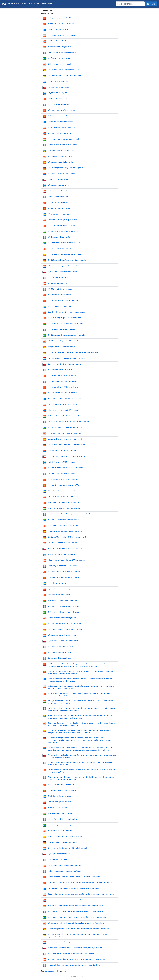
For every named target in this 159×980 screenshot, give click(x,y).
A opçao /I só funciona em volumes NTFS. (63, 393)
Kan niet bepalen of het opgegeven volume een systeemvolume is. (72, 942)
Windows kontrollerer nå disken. (60, 133)
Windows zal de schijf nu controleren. (62, 174)
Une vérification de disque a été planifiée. (63, 819)
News (24, 4)
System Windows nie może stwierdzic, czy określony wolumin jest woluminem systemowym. (81, 894)
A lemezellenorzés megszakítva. (60, 47)
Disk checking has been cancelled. (60, 64)
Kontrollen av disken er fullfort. (59, 595)
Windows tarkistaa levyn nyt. (58, 185)
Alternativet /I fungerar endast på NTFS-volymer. (65, 399)
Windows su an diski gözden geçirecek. (62, 110)
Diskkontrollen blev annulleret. (59, 99)
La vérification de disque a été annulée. (62, 52)
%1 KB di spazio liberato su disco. (60, 289)
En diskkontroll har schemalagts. (60, 796)
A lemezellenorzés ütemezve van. (60, 813)
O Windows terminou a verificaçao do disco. (64, 577)
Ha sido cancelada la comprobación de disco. (65, 70)
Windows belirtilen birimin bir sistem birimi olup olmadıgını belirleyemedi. (74, 877)
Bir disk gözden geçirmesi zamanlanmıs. (63, 785)
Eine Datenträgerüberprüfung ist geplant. (63, 842)
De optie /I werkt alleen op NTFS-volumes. (63, 450)
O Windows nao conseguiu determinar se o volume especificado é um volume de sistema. (80, 883)
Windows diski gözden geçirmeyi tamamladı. (64, 572)
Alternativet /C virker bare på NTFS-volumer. (64, 502)
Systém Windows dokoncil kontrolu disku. (63, 641)
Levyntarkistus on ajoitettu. (58, 860)
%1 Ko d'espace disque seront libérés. (62, 329)
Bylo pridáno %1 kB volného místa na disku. (64, 272)
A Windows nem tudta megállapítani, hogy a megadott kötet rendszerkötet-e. (76, 906)
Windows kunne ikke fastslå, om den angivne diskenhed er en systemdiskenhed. (77, 959)
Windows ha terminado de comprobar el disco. (65, 624)
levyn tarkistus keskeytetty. (58, 93)
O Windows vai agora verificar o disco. (62, 116)
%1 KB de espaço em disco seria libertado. (63, 301)
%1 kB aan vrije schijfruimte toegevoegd (62, 266)
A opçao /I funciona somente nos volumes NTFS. (66, 427)
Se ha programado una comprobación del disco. (65, 836)
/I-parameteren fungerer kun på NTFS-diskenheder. (66, 468)
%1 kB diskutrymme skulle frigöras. (61, 306)
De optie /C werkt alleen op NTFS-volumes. (64, 543)
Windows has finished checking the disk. (63, 618)
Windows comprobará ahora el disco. (62, 162)
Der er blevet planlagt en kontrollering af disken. (65, 865)
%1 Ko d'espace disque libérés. (59, 237)
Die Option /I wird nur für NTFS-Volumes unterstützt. (67, 445)
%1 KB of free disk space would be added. (63, 341)
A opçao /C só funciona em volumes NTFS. (64, 485)
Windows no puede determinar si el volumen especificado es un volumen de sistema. (79, 929)
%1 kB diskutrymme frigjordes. (59, 214)
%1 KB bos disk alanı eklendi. (59, 202)
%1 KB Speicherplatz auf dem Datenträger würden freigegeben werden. (74, 352)
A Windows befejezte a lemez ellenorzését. (64, 600)
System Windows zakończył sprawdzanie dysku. (65, 589)
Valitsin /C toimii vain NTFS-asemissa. (62, 554)
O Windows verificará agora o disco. (61, 151)
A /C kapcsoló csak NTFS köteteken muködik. (65, 508)
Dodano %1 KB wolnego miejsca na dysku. (63, 220)
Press (30, 4)
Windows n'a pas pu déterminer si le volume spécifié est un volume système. (76, 911)
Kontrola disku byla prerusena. (59, 87)
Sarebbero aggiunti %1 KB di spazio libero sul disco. (67, 381)
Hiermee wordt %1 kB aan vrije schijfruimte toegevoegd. (68, 358)
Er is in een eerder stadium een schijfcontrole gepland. (68, 848)
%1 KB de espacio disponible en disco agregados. (66, 254)
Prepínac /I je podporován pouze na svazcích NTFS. (67, 456)
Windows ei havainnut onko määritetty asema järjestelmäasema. (71, 953)
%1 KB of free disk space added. (60, 249)
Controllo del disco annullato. (59, 104)
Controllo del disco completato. (59, 658)
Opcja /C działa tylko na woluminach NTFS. (64, 497)
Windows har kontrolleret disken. (60, 652)
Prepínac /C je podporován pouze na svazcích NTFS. (67, 549)
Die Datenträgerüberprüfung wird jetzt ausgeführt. (66, 168)
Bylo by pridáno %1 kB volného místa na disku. (65, 364)
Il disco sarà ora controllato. (58, 197)
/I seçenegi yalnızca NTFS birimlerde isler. (63, 387)
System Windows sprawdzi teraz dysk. (62, 127)
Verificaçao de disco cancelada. (60, 58)
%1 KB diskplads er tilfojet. (58, 283)
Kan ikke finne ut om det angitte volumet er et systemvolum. (70, 900)
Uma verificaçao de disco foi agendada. (62, 825)
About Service (47, 4)
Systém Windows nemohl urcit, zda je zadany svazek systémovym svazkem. (75, 948)
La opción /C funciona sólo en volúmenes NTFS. (65, 531)
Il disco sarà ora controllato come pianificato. (64, 871)
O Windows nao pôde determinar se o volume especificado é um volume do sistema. (79, 917)
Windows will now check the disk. (60, 156)
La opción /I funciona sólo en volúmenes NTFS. (65, 439)
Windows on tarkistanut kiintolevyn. (61, 647)
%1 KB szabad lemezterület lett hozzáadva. (64, 231)
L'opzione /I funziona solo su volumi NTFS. (63, 474)
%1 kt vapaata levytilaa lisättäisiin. (60, 370)
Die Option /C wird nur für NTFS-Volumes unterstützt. (67, 537)
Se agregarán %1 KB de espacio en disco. (63, 347)
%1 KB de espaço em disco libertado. (62, 208)
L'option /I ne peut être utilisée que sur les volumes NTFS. (69, 422)
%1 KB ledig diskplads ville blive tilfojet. (62, 375)
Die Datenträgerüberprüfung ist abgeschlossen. (65, 629)
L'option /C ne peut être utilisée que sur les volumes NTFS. (69, 514)
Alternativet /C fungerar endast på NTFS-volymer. (66, 491)
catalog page (49, 971)
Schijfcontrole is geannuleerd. (59, 81)
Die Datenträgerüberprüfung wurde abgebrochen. (66, 76)
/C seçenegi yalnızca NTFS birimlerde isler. (63, 479)
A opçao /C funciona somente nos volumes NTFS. (66, 520)
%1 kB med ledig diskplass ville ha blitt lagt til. (65, 318)
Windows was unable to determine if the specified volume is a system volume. (76, 923)
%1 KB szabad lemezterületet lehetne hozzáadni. (66, 324)
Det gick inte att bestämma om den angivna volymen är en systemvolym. (74, 888)
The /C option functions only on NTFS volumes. (65, 525)
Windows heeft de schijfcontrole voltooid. (63, 635)
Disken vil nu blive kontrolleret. (59, 191)
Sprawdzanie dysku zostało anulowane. (62, 35)
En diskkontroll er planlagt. (58, 808)
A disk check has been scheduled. (60, 831)
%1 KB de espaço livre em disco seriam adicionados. (67, 335)
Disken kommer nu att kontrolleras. (61, 122)
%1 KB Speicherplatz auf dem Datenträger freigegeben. (68, 260)
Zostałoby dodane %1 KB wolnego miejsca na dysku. (67, 312)
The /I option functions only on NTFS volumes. (65, 433)
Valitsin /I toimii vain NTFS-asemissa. (62, 462)
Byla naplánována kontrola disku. (60, 854)
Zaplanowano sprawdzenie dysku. (60, 802)
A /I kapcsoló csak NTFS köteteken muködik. (64, 416)
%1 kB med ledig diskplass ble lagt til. (62, 226)
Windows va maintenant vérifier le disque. (63, 145)
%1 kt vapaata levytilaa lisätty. (59, 277)
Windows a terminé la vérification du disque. (64, 606)
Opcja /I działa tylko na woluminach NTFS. (63, 404)
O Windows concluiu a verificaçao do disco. (64, 612)
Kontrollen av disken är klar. (58, 583)
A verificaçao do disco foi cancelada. (61, 24)
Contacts (37, 4)
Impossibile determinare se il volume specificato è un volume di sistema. (74, 965)
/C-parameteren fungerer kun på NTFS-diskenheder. (67, 560)
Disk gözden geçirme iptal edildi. (60, 18)
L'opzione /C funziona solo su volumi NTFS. (64, 566)
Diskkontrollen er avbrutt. (57, 41)
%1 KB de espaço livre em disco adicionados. (64, 243)
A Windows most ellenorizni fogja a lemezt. (64, 139)
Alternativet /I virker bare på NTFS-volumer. (64, 410)
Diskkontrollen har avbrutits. (58, 29)
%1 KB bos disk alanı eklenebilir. (60, 295)
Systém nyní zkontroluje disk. (59, 179)
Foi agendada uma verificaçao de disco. (62, 790)
